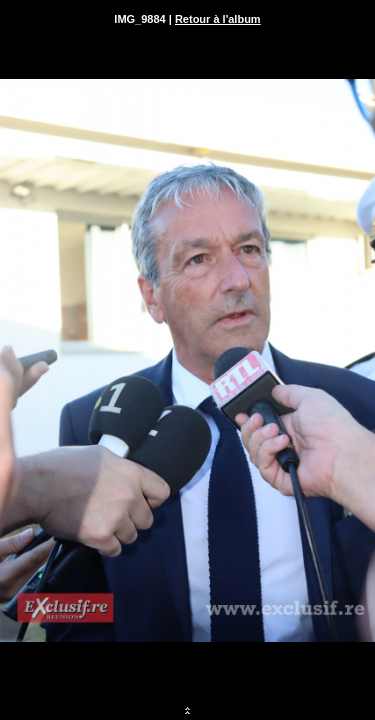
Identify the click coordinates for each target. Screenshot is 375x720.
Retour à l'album (218, 19)
